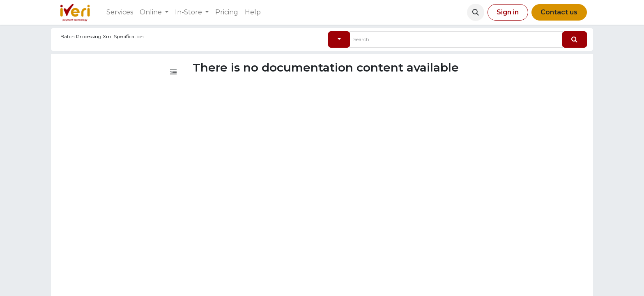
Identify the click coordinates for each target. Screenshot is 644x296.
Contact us (559, 12)
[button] (476, 12)
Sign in (508, 12)
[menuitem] (120, 12)
